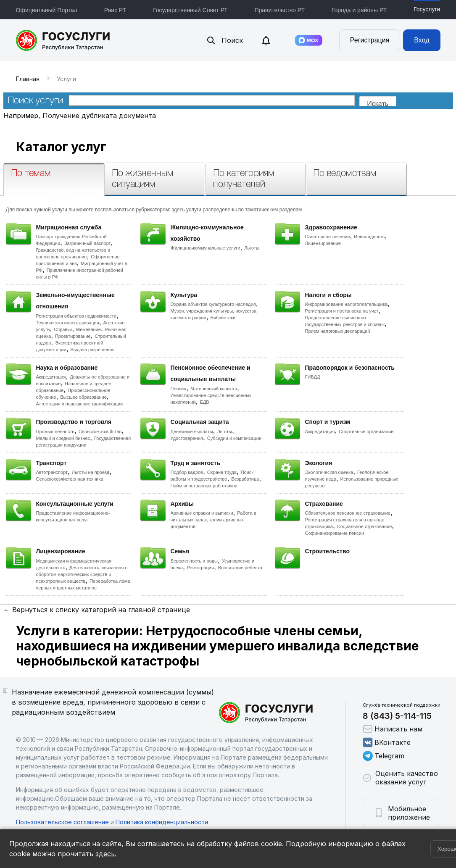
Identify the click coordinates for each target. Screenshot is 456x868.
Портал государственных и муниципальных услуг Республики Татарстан (63, 40)
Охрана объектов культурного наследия (213, 304)
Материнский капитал (214, 389)
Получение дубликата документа (99, 116)
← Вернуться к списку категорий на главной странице (97, 610)
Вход (422, 40)
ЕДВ (204, 402)
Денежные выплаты (192, 431)
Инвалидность (369, 237)
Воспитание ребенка (240, 568)
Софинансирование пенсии (335, 533)
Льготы (252, 248)
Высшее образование (83, 397)
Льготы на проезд (91, 472)
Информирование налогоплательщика (347, 304)
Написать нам (393, 729)
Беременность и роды (194, 561)
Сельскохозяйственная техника (70, 479)
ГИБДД (313, 377)
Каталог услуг (61, 147)
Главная (28, 79)
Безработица (245, 479)
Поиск (224, 40)
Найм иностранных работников (204, 486)
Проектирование (73, 336)
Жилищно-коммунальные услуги (206, 248)
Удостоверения (187, 438)
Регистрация (370, 40)
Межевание (88, 329)
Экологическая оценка (329, 472)
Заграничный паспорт (88, 243)
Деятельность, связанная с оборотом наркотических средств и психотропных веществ (82, 574)
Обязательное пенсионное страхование (348, 513)
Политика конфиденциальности (162, 822)
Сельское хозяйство (100, 431)
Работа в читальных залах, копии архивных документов (214, 520)
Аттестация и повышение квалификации (80, 404)
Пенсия (179, 389)
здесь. (106, 854)
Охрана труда (222, 472)
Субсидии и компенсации (234, 438)
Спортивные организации (366, 431)
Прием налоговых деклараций (338, 331)
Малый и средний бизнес (63, 438)
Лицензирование (323, 243)
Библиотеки (223, 318)
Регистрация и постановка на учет (342, 311)
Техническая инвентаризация (68, 323)
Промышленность (55, 431)
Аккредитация (51, 377)
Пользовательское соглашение (62, 822)
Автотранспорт (52, 472)
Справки (63, 329)
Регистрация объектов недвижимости (76, 316)
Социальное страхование (365, 526)
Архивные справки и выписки (202, 513)
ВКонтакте (387, 742)
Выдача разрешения (93, 350)
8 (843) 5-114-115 (397, 716)
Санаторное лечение (328, 237)
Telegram (384, 756)
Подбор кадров (187, 472)
